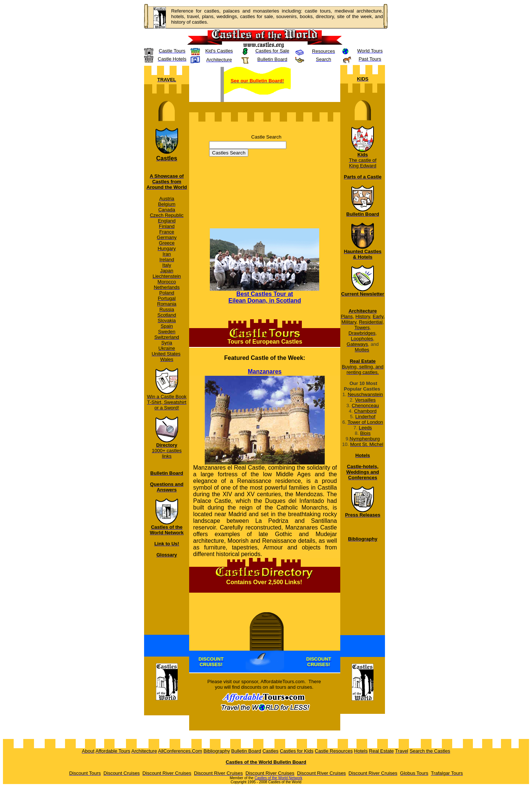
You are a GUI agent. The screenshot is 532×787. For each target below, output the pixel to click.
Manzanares (265, 372)
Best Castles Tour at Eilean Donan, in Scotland (265, 297)
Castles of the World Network (278, 778)
